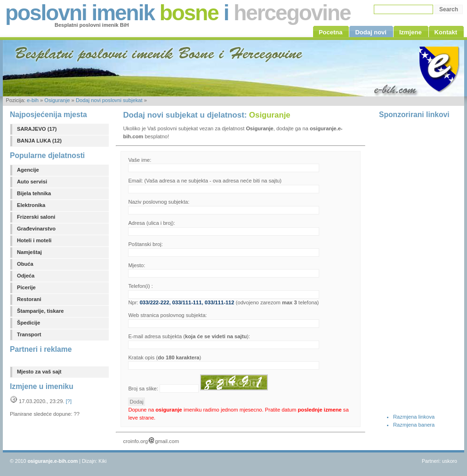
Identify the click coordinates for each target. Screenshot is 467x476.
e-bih (33, 100)
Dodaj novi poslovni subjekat (109, 100)
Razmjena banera (414, 425)
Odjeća (26, 276)
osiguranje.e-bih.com (52, 461)
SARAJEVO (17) (37, 129)
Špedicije (28, 323)
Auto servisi (32, 182)
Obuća (25, 264)
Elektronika (31, 205)
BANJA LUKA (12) (39, 141)
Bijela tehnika (34, 193)
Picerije (26, 287)
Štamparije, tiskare (40, 311)
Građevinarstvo (36, 229)
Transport (29, 334)
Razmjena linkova (414, 417)
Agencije (28, 170)
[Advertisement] (417, 265)
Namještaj (29, 252)
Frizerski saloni (36, 217)
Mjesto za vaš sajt (39, 372)
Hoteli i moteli (34, 240)
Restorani (29, 299)
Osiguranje (57, 100)
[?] (69, 401)
